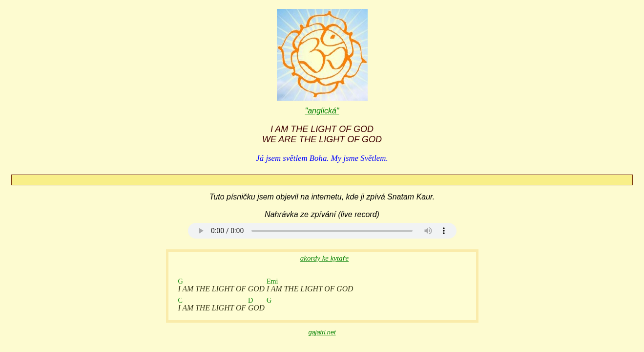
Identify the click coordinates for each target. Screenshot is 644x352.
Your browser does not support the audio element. (322, 231)
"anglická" (322, 111)
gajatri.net (322, 332)
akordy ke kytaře (324, 258)
